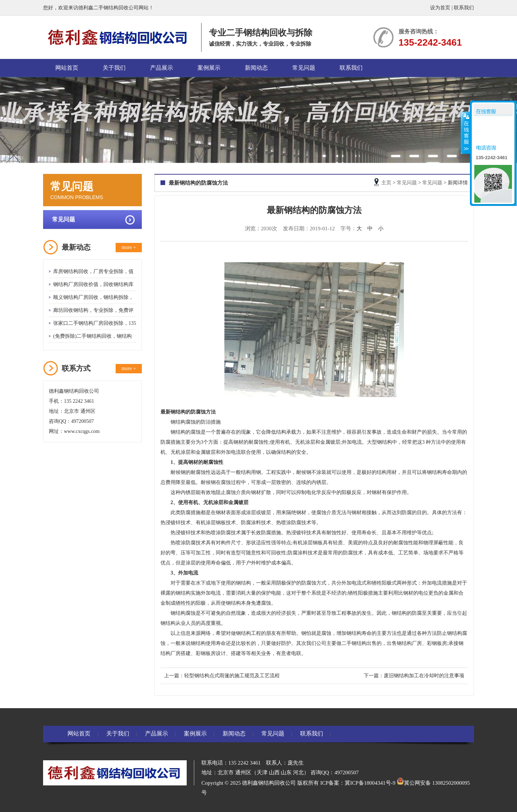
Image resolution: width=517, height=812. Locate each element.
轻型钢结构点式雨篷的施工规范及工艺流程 (232, 676)
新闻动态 (256, 68)
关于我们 (114, 68)
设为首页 (440, 8)
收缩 (466, 133)
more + (129, 247)
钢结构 (178, 432)
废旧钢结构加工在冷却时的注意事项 (424, 676)
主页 (386, 183)
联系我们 (464, 8)
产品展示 (162, 68)
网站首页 (67, 68)
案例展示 (209, 68)
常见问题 (304, 68)
